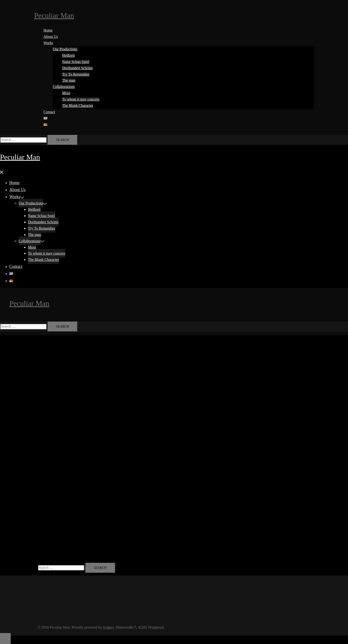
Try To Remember (76, 74)
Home (48, 30)
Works (48, 43)
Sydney (108, 627)
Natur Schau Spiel (76, 62)
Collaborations (64, 87)
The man (69, 80)
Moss (66, 93)
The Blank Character (78, 106)
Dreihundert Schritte (78, 68)
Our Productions (65, 49)
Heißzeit (69, 55)
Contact (49, 112)
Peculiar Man (54, 15)
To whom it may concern (81, 99)
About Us (51, 37)
